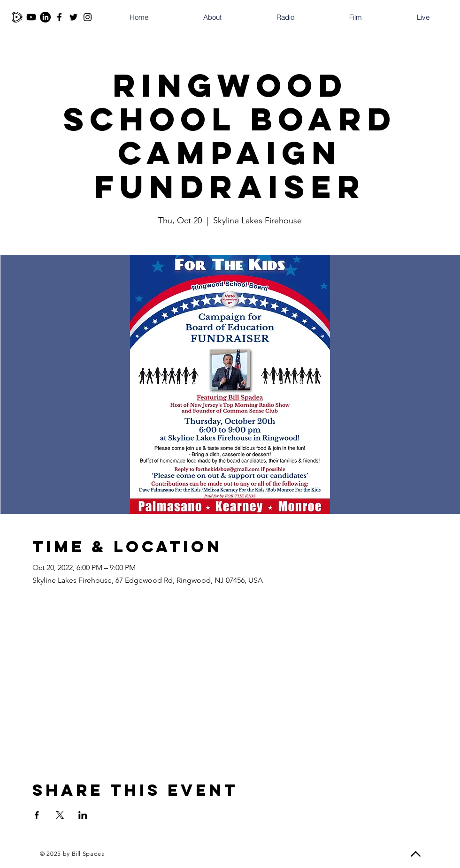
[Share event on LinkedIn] (83, 815)
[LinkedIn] (45, 17)
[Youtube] (31, 17)
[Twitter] (73, 17)
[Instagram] (88, 17)
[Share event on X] (60, 815)
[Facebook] (59, 17)
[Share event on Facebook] (37, 815)
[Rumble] (17, 17)
